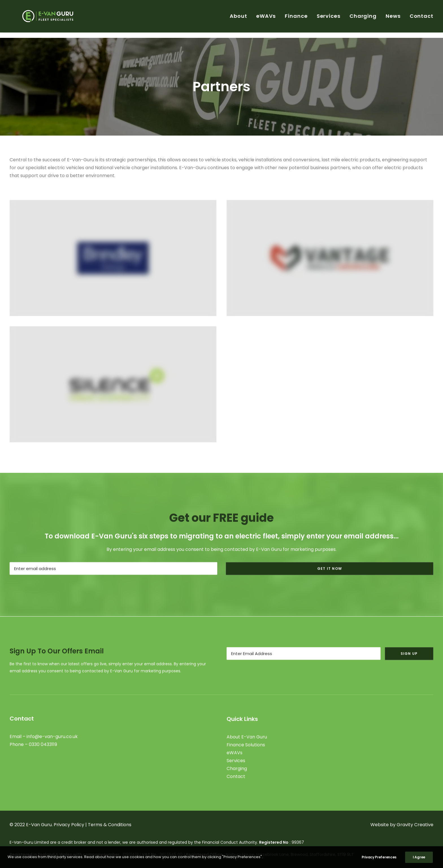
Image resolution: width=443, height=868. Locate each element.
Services (329, 19)
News (393, 19)
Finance (296, 19)
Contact (422, 19)
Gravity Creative (415, 825)
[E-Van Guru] (47, 19)
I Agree (419, 857)
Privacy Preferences (379, 857)
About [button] (238, 19)
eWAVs (266, 19)
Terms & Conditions (110, 825)
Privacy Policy (69, 825)
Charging (363, 19)
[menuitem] (240, 19)
